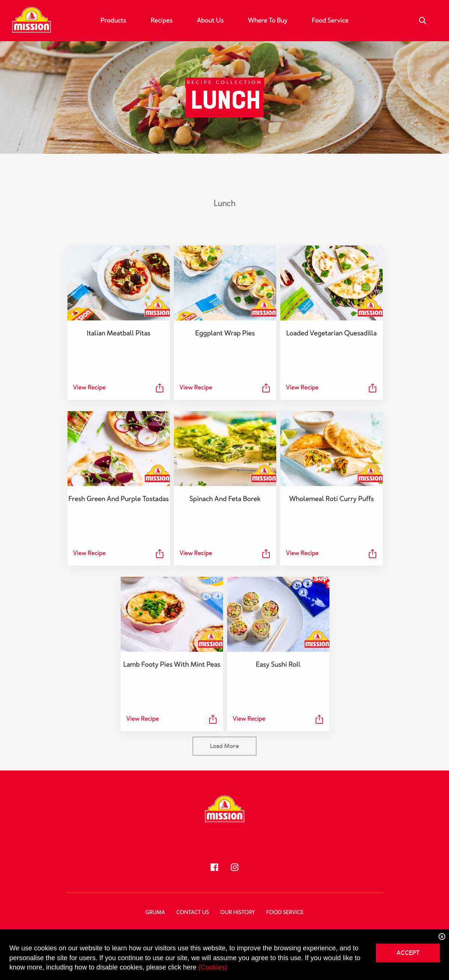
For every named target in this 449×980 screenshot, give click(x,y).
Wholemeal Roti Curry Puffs (331, 499)
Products (113, 21)
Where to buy (268, 21)
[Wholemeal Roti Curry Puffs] (331, 449)
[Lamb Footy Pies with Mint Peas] (171, 614)
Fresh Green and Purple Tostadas (118, 499)
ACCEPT (408, 953)
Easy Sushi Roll (278, 664)
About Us (210, 21)
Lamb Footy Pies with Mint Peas (171, 664)
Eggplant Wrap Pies (225, 333)
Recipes (162, 21)
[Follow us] (214, 867)
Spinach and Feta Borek (224, 499)
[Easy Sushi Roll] (278, 614)
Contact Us (192, 913)
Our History (238, 913)
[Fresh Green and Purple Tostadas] (118, 449)
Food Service (330, 21)
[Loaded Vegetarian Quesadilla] (331, 283)
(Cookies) (213, 967)
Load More (224, 746)
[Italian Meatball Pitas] (118, 283)
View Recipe (89, 388)
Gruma (155, 913)
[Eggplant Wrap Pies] (224, 283)
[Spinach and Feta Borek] (224, 449)
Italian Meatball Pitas (118, 333)
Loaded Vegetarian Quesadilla (331, 333)
